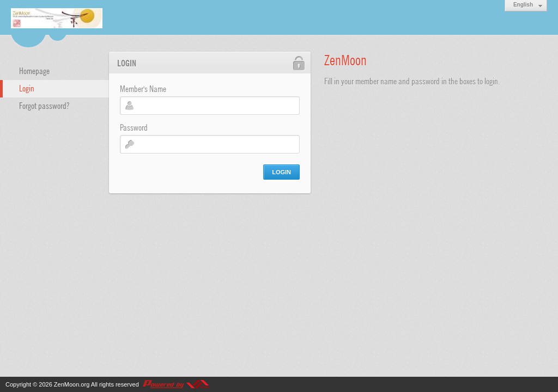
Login (27, 88)
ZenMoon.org (72, 384)
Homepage (34, 70)
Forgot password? (44, 105)
